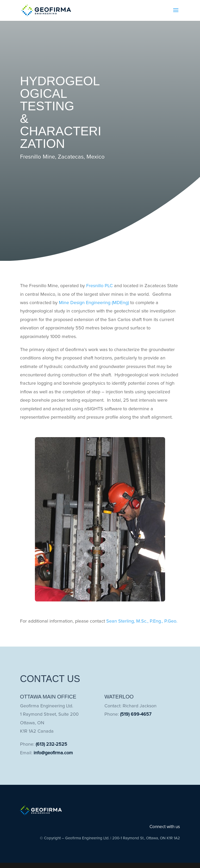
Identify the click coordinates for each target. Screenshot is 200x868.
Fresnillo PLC (99, 286)
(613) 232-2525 (51, 744)
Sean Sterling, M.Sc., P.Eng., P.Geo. (142, 621)
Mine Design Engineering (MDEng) (94, 303)
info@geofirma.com (53, 753)
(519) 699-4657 (136, 714)
